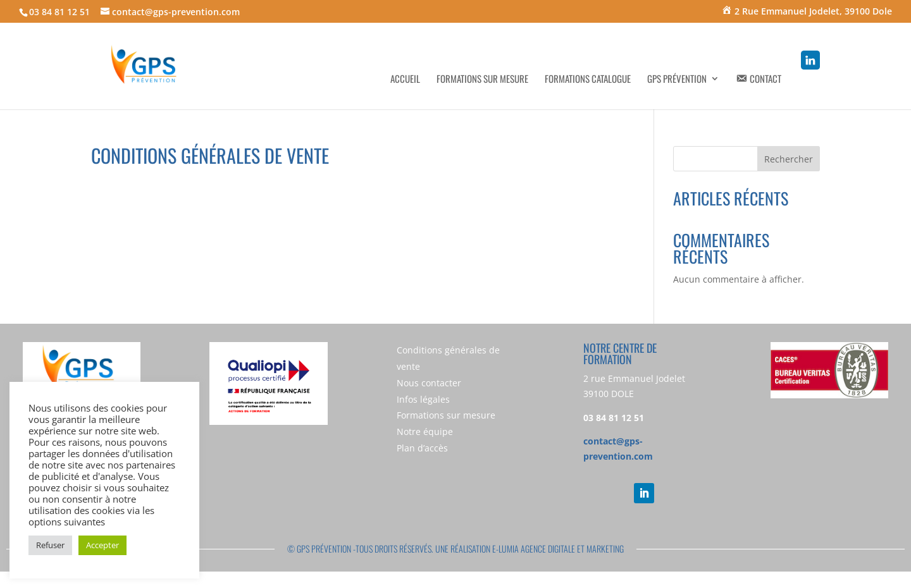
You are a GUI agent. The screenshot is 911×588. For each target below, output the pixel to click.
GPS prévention (677, 80)
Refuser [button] (50, 545)
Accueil (405, 80)
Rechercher (789, 159)
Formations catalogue (588, 80)
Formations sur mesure (482, 80)
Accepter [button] (102, 545)
